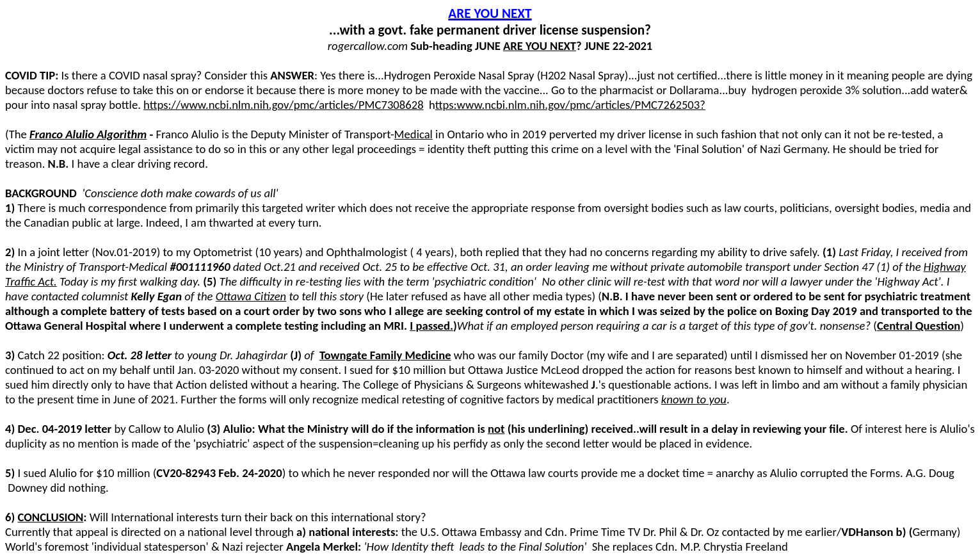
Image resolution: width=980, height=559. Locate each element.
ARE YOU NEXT (490, 13)
